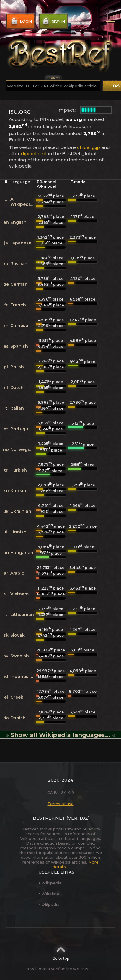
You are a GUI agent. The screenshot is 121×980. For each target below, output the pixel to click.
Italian (17, 408)
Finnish (18, 532)
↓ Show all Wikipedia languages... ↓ (60, 735)
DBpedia (49, 904)
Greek (17, 697)
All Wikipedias (23, 202)
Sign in (53, 22)
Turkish (19, 470)
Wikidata (49, 894)
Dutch (17, 388)
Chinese (19, 326)
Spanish (19, 346)
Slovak (18, 635)
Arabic (17, 573)
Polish (17, 367)
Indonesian (23, 677)
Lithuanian (22, 615)
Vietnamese (23, 594)
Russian (19, 264)
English (18, 222)
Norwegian (22, 449)
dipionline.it (34, 154)
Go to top (61, 951)
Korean (18, 491)
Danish (18, 718)
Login (21, 22)
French (18, 305)
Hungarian (22, 553)
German (19, 284)
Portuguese (23, 429)
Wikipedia (50, 883)
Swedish (20, 656)
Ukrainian (21, 511)
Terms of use (61, 804)
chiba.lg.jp (89, 147)
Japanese (21, 243)
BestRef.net (49, 818)
